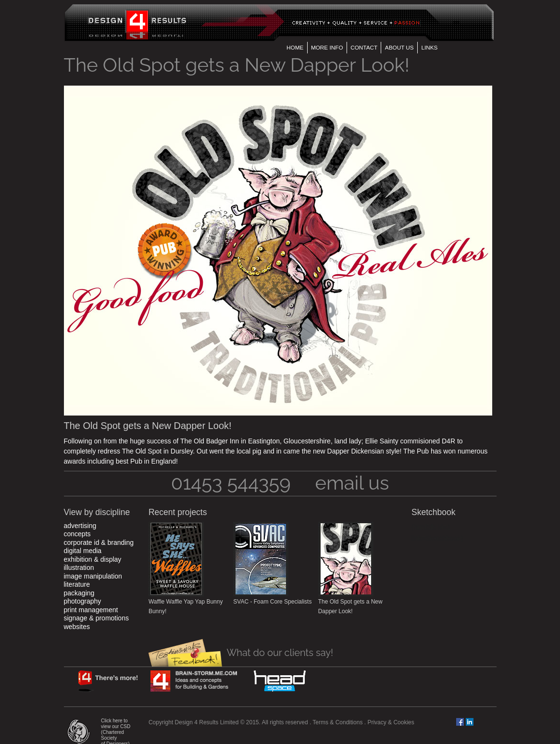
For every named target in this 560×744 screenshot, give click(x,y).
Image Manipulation (93, 576)
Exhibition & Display (93, 559)
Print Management (91, 610)
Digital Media (83, 551)
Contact (364, 47)
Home (295, 47)
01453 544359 (231, 483)
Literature (77, 584)
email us (352, 483)
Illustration (79, 567)
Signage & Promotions (96, 618)
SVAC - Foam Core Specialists (272, 602)
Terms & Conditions (337, 722)
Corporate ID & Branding (99, 542)
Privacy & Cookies (391, 722)
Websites (77, 627)
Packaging (79, 593)
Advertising (80, 526)
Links (429, 47)
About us (399, 47)
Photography (83, 601)
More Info (327, 47)
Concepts (77, 534)
